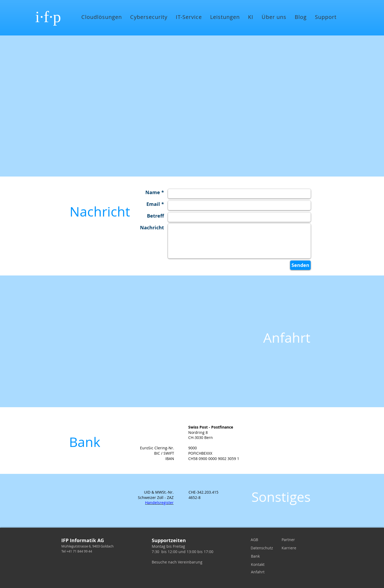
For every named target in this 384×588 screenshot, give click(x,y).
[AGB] (258, 540)
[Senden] (300, 265)
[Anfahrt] (259, 572)
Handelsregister (159, 503)
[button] (101, 17)
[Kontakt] (259, 565)
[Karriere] (289, 548)
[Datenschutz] (262, 548)
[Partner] (289, 540)
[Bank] (259, 556)
